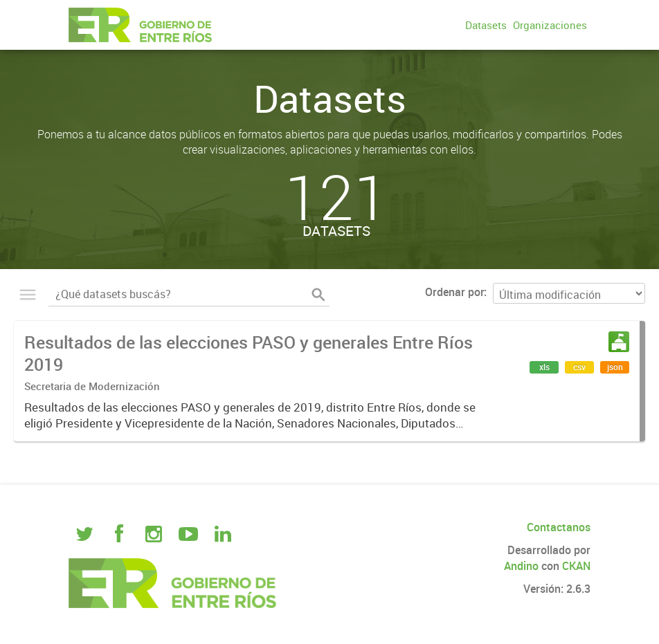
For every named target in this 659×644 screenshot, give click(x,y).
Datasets (486, 25)
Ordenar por (454, 292)
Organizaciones (550, 25)
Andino (521, 566)
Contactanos (559, 527)
